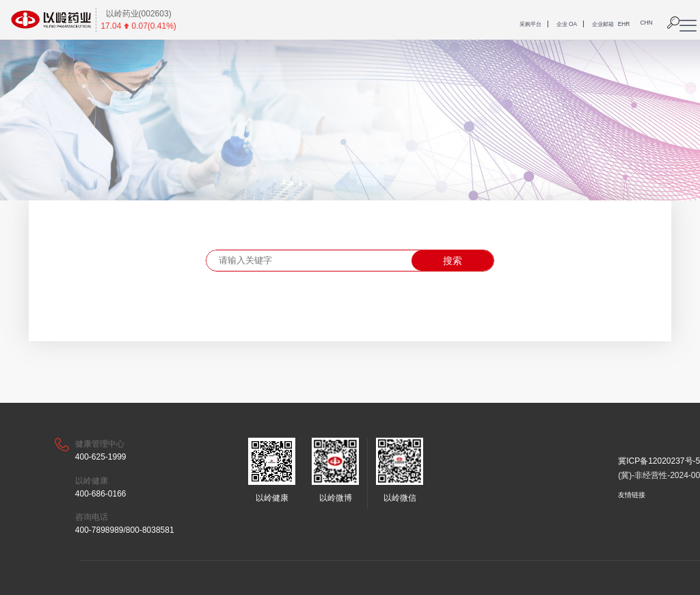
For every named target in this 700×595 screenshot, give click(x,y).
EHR (624, 24)
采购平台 (530, 24)
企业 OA (567, 24)
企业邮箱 (603, 24)
